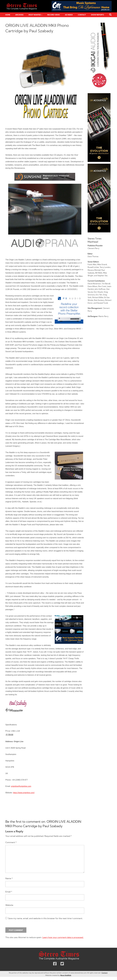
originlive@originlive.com (21, 786)
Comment (11, 842)
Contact (82, 15)
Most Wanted (35, 15)
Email (9, 892)
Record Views (54, 15)
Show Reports (97, 15)
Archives (19, 15)
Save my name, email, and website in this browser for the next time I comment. (45, 918)
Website (9, 905)
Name (9, 878)
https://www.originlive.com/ (24, 793)
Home (8, 15)
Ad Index (69, 15)
